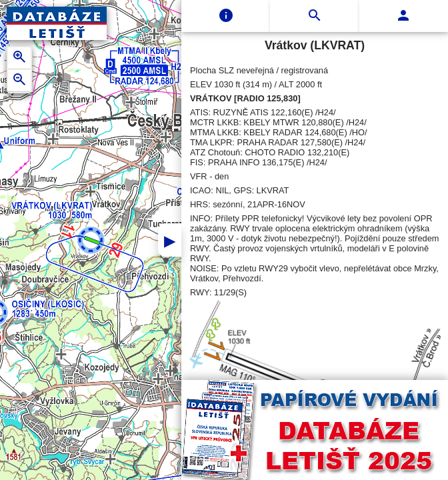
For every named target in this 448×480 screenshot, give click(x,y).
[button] (91, 240)
